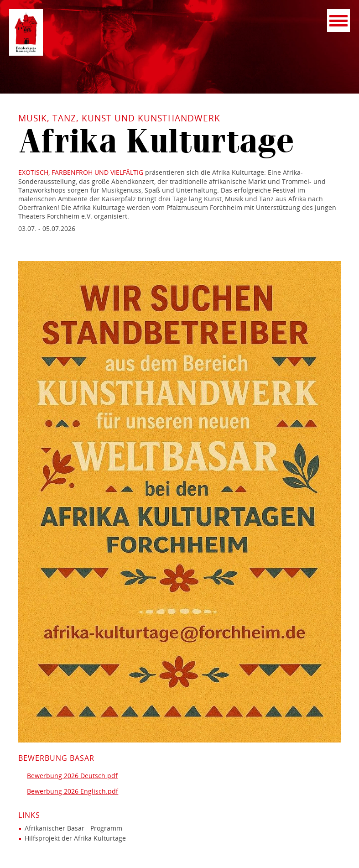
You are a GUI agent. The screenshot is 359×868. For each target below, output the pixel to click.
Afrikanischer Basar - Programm (73, 828)
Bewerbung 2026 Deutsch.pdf (72, 776)
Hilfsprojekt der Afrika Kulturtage (75, 838)
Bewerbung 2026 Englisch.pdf (73, 791)
